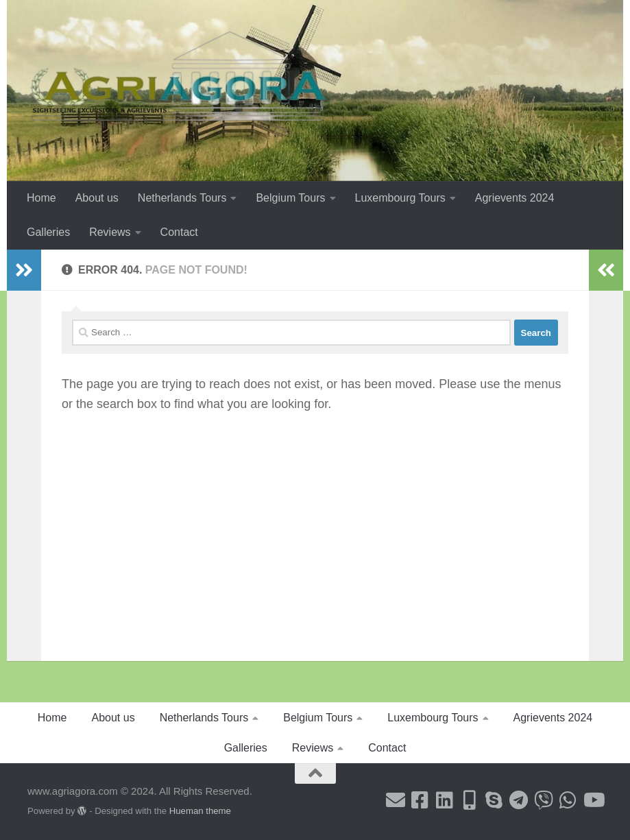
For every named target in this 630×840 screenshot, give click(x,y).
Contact (179, 232)
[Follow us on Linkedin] (445, 800)
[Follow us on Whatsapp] (568, 800)
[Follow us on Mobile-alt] (470, 800)
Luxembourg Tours (400, 198)
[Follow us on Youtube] (593, 800)
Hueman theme (200, 811)
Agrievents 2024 (515, 198)
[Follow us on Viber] (544, 800)
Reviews (110, 232)
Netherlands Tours (182, 198)
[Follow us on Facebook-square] (420, 800)
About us (97, 198)
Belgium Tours (290, 198)
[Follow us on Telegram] (519, 800)
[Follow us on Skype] (494, 800)
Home (41, 198)
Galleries (48, 232)
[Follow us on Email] (396, 800)
